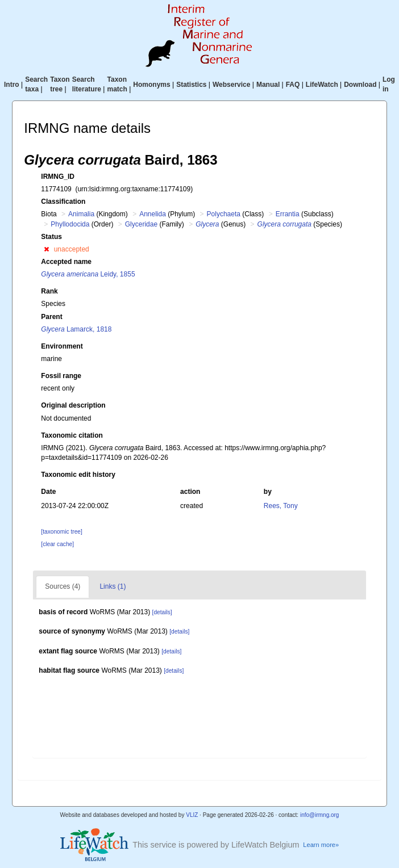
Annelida (153, 214)
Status (51, 237)
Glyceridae (141, 224)
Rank (49, 291)
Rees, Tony (281, 506)
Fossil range (61, 376)
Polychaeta (224, 214)
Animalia (81, 214)
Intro (12, 85)
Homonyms (151, 85)
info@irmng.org (320, 815)
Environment (62, 346)
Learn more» (321, 845)
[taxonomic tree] (61, 532)
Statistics (191, 85)
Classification (63, 202)
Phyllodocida (70, 224)
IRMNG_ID (58, 177)
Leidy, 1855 (88, 274)
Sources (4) (63, 586)
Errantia (288, 214)
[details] (162, 612)
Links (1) (113, 586)
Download (360, 85)
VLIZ (192, 815)
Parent (51, 317)
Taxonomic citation (72, 435)
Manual (268, 85)
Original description (73, 405)
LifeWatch (322, 85)
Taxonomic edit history (78, 475)
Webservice (232, 85)
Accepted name (66, 262)
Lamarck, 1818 (76, 329)
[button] (46, 249)
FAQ (293, 85)
